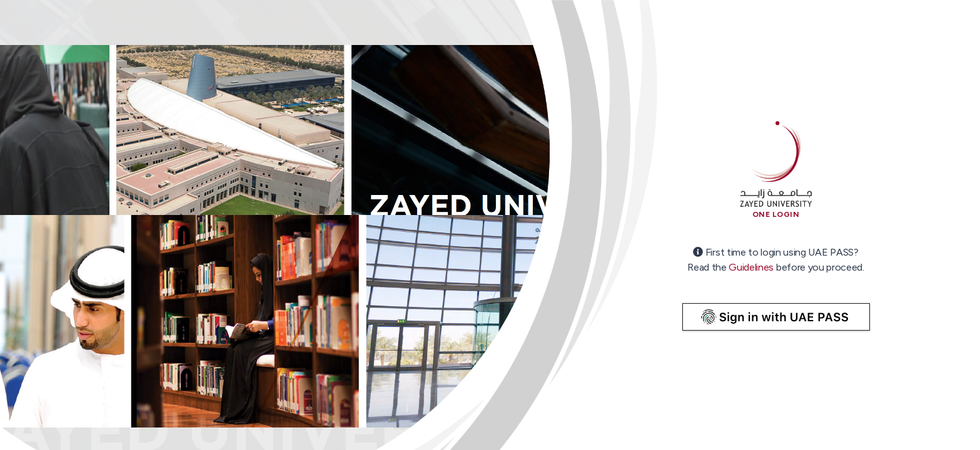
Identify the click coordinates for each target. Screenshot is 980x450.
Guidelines (751, 267)
